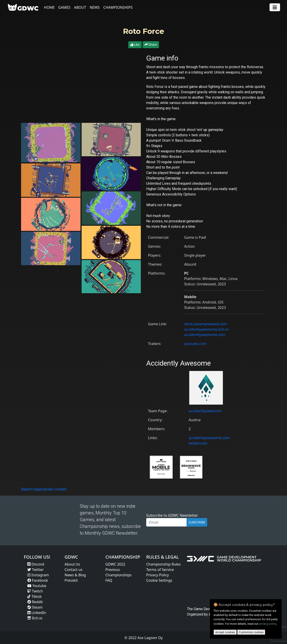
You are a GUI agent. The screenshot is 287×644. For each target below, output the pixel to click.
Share (151, 45)
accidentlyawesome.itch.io (206, 329)
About (81, 7)
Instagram (38, 575)
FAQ (109, 580)
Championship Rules (163, 564)
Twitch (35, 591)
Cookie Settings (159, 580)
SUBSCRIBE (197, 522)
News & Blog (75, 575)
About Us (72, 564)
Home (50, 7)
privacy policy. (268, 624)
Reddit (35, 602)
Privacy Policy (158, 575)
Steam (35, 607)
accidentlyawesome (205, 411)
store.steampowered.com (206, 324)
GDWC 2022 (115, 564)
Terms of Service (160, 570)
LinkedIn (37, 613)
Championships (119, 7)
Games (65, 7)
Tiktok (35, 596)
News (96, 7)
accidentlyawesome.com (205, 335)
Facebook (38, 580)
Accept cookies (225, 632)
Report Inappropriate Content (44, 489)
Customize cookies (251, 632)
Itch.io (35, 618)
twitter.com (198, 443)
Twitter (36, 570)
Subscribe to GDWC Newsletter (172, 515)
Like (135, 45)
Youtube (37, 586)
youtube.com (195, 344)
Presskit (71, 580)
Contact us (74, 570)
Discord (36, 564)
